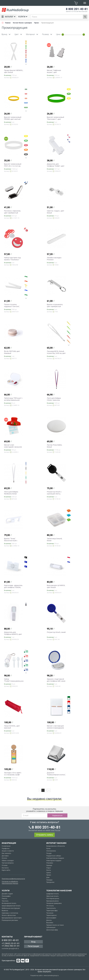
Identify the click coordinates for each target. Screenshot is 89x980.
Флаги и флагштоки (9, 915)
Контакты (5, 868)
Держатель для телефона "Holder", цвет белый (56, 166)
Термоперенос (51, 915)
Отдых (49, 868)
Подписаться (57, 816)
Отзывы (5, 865)
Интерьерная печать (9, 903)
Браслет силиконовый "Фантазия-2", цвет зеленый (55, 119)
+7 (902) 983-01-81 (11, 946)
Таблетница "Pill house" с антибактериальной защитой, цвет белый (13, 400)
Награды (49, 880)
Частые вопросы (8, 863)
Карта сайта (6, 870)
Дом (48, 877)
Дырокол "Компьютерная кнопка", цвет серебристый (56, 775)
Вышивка (50, 923)
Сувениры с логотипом (10, 913)
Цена (58, 34)
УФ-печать (50, 906)
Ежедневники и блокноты (56, 846)
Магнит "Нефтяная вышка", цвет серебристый (54, 72)
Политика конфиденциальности (13, 879)
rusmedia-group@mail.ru (10, 948)
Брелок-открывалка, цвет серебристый (55, 305)
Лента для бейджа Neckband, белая (11, 493)
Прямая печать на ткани (55, 925)
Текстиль (5, 901)
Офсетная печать (52, 896)
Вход (33, 942)
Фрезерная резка (52, 901)
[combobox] (57, 17)
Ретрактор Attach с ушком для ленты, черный (54, 494)
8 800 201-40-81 (10, 940)
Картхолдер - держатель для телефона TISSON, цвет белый (13, 587)
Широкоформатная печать (11, 906)
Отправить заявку (45, 835)
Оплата (4, 858)
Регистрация (33, 946)
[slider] (63, 35)
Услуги (23, 17)
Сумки (49, 873)
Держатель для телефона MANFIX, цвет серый (13, 634)
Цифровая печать (53, 894)
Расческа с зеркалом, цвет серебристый (12, 212)
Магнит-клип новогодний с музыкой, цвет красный (13, 447)
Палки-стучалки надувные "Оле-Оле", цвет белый (12, 306)
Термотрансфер (52, 911)
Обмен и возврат (8, 861)
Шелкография (51, 918)
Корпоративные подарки (55, 858)
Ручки (48, 848)
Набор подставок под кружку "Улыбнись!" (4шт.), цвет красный (12, 260)
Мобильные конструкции (11, 908)
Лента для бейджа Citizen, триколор (54, 399)
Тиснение (50, 913)
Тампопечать (51, 908)
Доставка (5, 856)
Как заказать (6, 853)
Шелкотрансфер (52, 930)
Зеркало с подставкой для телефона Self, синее (56, 680)
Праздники (50, 882)
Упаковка (50, 863)
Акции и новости (8, 851)
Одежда (49, 865)
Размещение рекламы (10, 920)
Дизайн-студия (7, 894)
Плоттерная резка (53, 898)
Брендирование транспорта (12, 918)
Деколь (49, 920)
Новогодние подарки (54, 861)
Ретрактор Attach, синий (56, 632)
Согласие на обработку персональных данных (10, 882)
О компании (6, 846)
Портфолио (6, 848)
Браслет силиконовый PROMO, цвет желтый (13, 118)
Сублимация (51, 927)
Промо (49, 875)
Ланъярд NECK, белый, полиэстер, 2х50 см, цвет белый (56, 353)
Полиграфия (6, 896)
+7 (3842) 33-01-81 (11, 943)
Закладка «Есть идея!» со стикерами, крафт (13, 774)
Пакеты (4, 898)
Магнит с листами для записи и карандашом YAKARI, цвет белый (55, 728)
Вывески (5, 911)
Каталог (8, 17)
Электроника (51, 851)
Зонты (49, 870)
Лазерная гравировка (54, 903)
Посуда (49, 853)
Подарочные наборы (54, 856)
